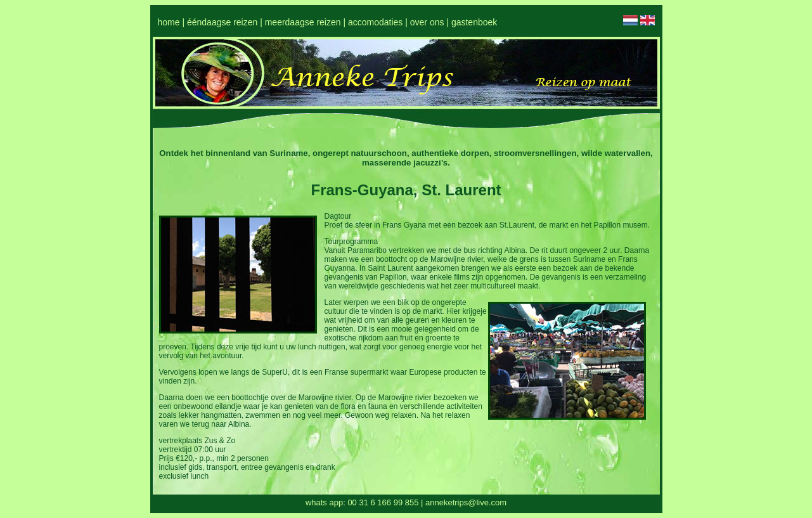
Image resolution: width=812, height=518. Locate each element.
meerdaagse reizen (303, 22)
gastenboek (474, 22)
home (169, 22)
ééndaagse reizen (222, 22)
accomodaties (375, 22)
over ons (427, 22)
